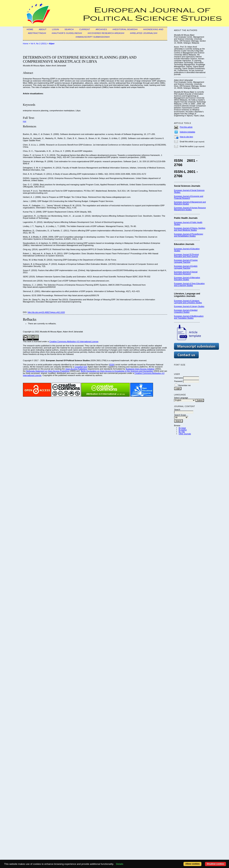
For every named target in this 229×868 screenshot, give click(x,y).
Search (69, 29)
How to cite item (186, 137)
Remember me (184, 385)
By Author (183, 430)
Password (178, 381)
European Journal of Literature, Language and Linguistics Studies (188, 302)
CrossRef (79, 367)
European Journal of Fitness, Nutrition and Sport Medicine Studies (190, 229)
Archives (101, 29)
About (43, 29)
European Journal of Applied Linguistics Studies (186, 311)
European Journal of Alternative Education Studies (187, 279)
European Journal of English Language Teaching (186, 267)
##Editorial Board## (125, 29)
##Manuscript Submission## (93, 37)
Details (120, 864)
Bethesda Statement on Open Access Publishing (48, 371)
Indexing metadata (187, 132)
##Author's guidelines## (67, 33)
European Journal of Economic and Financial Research (189, 197)
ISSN (112, 365)
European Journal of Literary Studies (189, 306)
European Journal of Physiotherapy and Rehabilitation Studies (189, 235)
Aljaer (52, 44)
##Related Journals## (144, 33)
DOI (85, 367)
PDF (25, 121)
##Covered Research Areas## (106, 33)
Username (178, 378)
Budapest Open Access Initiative (140, 369)
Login (56, 29)
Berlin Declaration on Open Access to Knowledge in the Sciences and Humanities (117, 371)
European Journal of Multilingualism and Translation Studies (189, 317)
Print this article (186, 127)
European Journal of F (183, 260)
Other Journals (185, 434)
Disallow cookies (215, 864)
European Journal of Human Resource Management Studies (190, 209)
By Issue (182, 428)
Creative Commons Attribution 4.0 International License (74, 341)
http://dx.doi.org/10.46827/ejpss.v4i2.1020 (46, 312)
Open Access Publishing (76, 369)
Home (30, 29)
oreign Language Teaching (186, 261)
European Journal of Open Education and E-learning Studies (189, 284)
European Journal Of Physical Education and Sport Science (186, 255)
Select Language (181, 398)
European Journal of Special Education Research (186, 273)
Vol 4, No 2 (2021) (39, 44)
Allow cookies (192, 864)
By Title (182, 432)
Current (85, 29)
